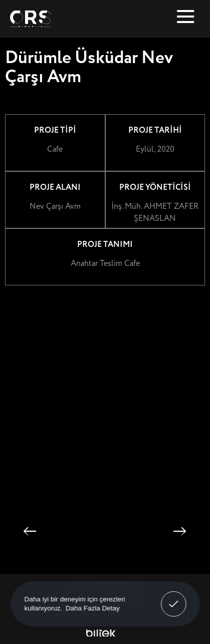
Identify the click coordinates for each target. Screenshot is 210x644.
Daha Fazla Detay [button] (92, 608)
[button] (30, 532)
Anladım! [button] (174, 597)
